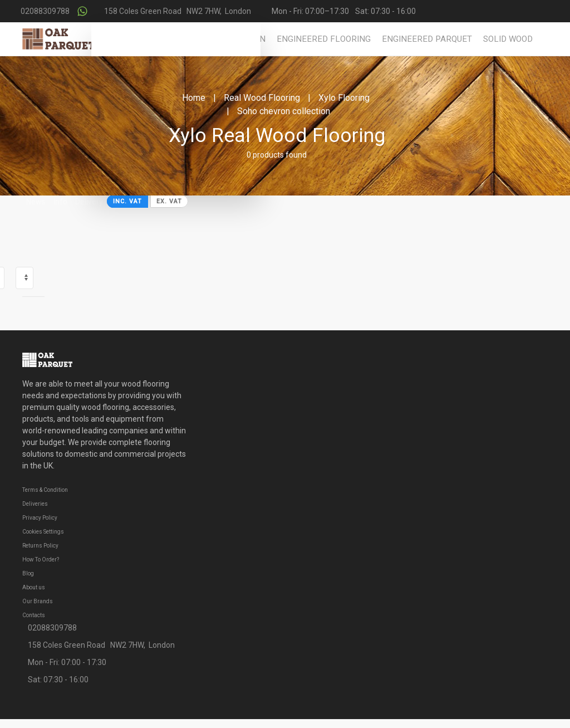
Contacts (34, 615)
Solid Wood (508, 39)
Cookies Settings (43, 532)
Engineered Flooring (324, 39)
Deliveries (35, 504)
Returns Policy (40, 546)
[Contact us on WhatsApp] (82, 11)
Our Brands (38, 601)
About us (34, 587)
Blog (28, 573)
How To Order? (41, 560)
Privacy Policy (40, 518)
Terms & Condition (45, 490)
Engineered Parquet (427, 39)
